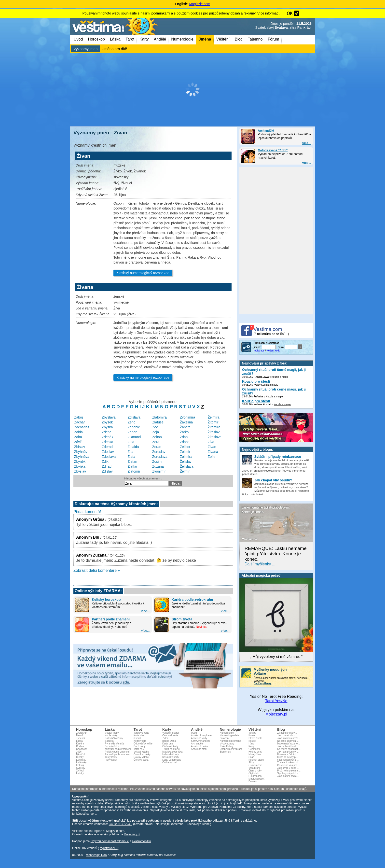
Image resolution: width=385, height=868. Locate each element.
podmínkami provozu (224, 789)
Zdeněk (107, 437)
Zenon (133, 432)
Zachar (80, 422)
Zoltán (157, 437)
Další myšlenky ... (260, 564)
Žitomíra (214, 427)
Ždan (184, 437)
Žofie (212, 457)
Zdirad (107, 466)
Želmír (185, 471)
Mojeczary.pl (276, 714)
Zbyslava (109, 417)
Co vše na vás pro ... (289, 765)
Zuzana (158, 466)
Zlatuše (158, 422)
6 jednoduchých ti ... (288, 760)
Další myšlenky (262, 683)
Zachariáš (82, 427)
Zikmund (134, 437)
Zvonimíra (187, 417)
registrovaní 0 (109, 848)
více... (307, 143)
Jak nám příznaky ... (288, 752)
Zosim (157, 462)
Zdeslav (108, 452)
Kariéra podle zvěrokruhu (192, 600)
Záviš (78, 442)
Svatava (281, 28)
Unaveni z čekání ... (288, 754)
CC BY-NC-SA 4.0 (121, 824)
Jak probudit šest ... (288, 746)
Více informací (268, 13)
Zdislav (107, 471)
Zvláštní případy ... (287, 733)
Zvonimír (159, 471)
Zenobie (134, 427)
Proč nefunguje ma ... (289, 771)
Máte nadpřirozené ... (289, 744)
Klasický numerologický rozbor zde (143, 273)
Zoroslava (160, 457)
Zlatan (132, 462)
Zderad (107, 447)
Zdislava (134, 417)
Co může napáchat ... (289, 749)
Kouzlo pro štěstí (256, 381)
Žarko (184, 432)
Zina (131, 442)
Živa (211, 442)
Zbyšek (107, 422)
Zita (131, 452)
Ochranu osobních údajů (290, 789)
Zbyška (107, 427)
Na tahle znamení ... (288, 741)
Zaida (78, 432)
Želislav (186, 462)
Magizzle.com (200, 4)
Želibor (185, 447)
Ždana (185, 442)
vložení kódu (273, 351)
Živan (212, 447)
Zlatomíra (159, 417)
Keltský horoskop (106, 600)
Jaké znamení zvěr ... (289, 738)
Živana (213, 452)
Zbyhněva (82, 457)
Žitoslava (215, 437)
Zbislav (80, 447)
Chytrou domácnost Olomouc (110, 841)
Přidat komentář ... (89, 512)
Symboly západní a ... (289, 773)
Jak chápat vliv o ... (288, 735)
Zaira (78, 437)
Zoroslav (159, 452)
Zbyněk (80, 462)
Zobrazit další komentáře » (97, 570)
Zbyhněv (81, 452)
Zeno (132, 422)
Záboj (78, 417)
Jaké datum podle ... (288, 776)
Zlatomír (134, 471)
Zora (156, 442)
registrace (259, 351)
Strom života (182, 619)
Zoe (155, 427)
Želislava (186, 466)
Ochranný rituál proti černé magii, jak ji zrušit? (274, 372)
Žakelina (186, 422)
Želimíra (186, 457)
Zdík (105, 462)
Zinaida (133, 447)
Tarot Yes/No (276, 701)
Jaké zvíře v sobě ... (288, 768)
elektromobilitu (141, 841)
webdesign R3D (97, 855)
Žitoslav (214, 432)
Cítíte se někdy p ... (288, 757)
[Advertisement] (192, 90)
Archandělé (266, 131)
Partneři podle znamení (111, 619)
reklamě (123, 789)
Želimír (185, 452)
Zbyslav (80, 471)
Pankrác (304, 28)
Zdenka (107, 442)
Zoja (156, 432)
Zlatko (132, 466)
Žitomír (213, 422)
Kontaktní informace (85, 789)
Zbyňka (80, 466)
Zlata (131, 457)
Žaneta (185, 427)
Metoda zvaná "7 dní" (273, 150)
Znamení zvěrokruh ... (289, 763)
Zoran (157, 447)
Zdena (107, 432)
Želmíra (213, 417)
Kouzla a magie (280, 377)
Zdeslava (109, 457)
